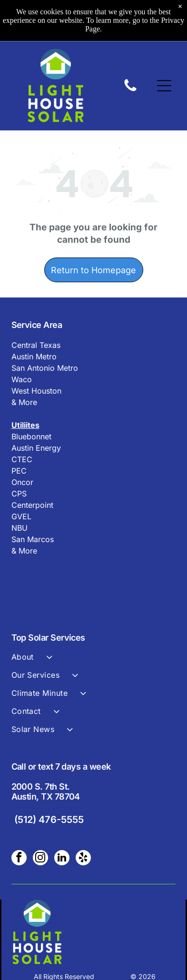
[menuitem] (94, 661)
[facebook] (19, 859)
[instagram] (40, 859)
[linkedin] (62, 859)
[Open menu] (164, 86)
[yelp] (83, 859)
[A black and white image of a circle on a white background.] (130, 90)
